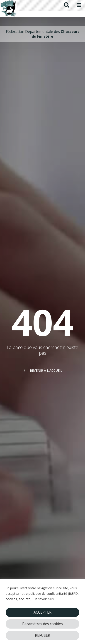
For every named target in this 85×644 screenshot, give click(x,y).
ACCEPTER (42, 612)
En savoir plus (44, 599)
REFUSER (42, 635)
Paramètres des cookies (42, 624)
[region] (42, 611)
